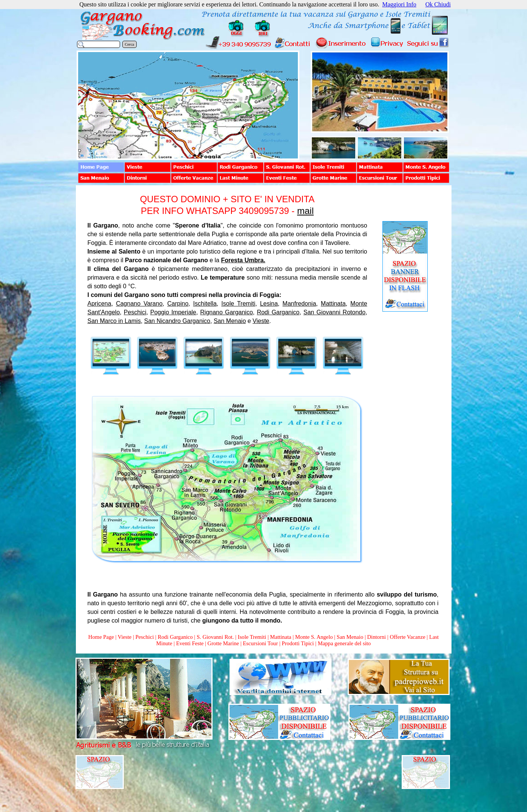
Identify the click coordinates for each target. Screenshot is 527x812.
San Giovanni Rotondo (334, 312)
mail (305, 211)
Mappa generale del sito (344, 643)
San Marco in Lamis (114, 321)
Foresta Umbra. (243, 260)
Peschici (135, 312)
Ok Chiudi (438, 4)
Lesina (269, 304)
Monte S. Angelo (314, 637)
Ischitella (205, 304)
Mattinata (333, 304)
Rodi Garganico (278, 312)
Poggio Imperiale (173, 312)
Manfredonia (299, 304)
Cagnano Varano (139, 304)
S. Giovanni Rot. (215, 637)
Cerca (130, 44)
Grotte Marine (223, 643)
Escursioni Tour (260, 643)
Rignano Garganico (227, 312)
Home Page (101, 637)
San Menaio (230, 321)
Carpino (178, 304)
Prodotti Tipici (298, 643)
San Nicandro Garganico (177, 321)
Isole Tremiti (238, 304)
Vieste (261, 321)
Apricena (99, 304)
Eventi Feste (190, 643)
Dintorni (376, 637)
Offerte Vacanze (407, 637)
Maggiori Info (399, 4)
